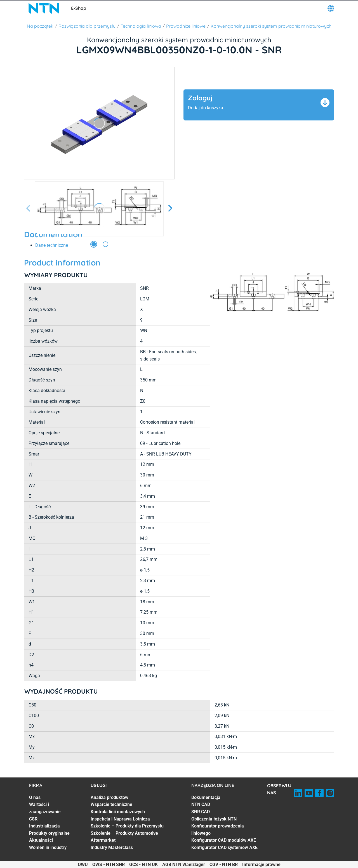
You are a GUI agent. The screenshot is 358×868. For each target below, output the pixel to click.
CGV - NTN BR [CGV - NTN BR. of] (224, 865)
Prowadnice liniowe (186, 26)
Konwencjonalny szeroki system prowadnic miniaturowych (271, 26)
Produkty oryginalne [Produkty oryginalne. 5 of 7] (49, 833)
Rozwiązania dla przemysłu (87, 26)
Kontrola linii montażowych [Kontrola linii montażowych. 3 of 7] (118, 812)
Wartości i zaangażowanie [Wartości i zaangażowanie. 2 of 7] (45, 808)
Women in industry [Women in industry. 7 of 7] (48, 847)
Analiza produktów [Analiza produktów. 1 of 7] (109, 797)
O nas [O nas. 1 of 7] (35, 797)
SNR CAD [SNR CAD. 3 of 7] (201, 812)
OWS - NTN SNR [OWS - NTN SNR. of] (109, 865)
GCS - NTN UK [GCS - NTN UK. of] (143, 865)
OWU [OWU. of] (83, 865)
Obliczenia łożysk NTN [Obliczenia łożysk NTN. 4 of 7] (214, 819)
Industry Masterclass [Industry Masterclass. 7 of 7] (112, 847)
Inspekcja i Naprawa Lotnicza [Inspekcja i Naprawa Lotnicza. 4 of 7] (120, 819)
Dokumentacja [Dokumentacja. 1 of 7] (206, 797)
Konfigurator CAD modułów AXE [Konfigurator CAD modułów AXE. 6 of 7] (224, 840)
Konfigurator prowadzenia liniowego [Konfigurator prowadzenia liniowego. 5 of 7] (218, 830)
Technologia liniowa (141, 26)
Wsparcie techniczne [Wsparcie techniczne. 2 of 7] (111, 804)
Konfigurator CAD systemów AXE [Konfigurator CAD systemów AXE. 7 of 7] (224, 847)
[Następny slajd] (170, 209)
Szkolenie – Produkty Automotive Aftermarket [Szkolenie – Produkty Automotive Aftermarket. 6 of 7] (124, 837)
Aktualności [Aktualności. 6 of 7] (41, 840)
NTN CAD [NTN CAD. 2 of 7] (201, 804)
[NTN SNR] (44, 8)
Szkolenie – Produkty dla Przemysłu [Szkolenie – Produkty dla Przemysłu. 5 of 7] (127, 826)
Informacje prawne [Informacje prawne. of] (261, 865)
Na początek (40, 26)
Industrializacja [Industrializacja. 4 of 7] (44, 826)
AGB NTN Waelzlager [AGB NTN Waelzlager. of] (184, 865)
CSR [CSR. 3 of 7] (33, 819)
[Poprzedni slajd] (29, 209)
